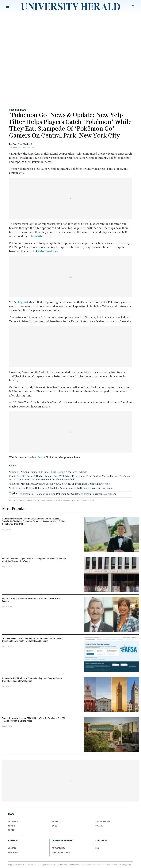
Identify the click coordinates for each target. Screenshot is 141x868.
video (39, 457)
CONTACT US (13, 852)
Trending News (18, 110)
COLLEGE (99, 826)
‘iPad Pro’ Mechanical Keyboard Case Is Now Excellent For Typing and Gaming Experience (59, 484)
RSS (97, 848)
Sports (12, 826)
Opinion (12, 830)
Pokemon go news (45, 494)
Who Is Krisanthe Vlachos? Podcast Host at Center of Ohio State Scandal (31, 600)
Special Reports (103, 822)
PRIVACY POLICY (58, 848)
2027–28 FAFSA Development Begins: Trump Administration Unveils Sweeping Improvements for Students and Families (32, 640)
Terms (97, 865)
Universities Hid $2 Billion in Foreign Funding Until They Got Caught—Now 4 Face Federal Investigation (33, 680)
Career (55, 826)
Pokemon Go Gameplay (93, 494)
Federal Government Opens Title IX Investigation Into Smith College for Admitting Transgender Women (34, 560)
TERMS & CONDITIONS (61, 852)
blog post (22, 302)
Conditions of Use (110, 865)
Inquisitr (36, 236)
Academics (13, 822)
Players (112, 494)
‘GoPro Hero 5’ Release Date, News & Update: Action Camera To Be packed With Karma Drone (61, 488)
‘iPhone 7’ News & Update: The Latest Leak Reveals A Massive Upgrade (48, 472)
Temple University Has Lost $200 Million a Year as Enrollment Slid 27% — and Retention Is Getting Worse (34, 720)
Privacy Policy (126, 865)
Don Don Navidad (22, 144)
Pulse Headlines (48, 251)
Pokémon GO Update (68, 494)
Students (56, 822)
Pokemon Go (26, 494)
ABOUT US (12, 848)
